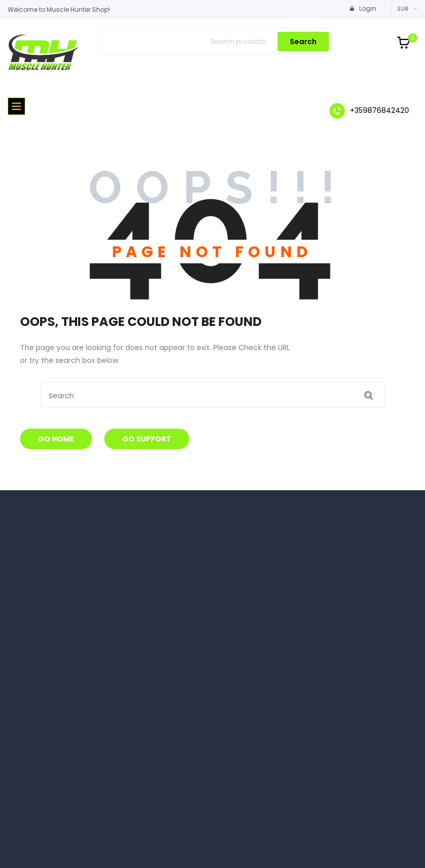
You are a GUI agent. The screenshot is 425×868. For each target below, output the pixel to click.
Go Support (147, 439)
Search (303, 42)
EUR (403, 9)
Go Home (56, 439)
